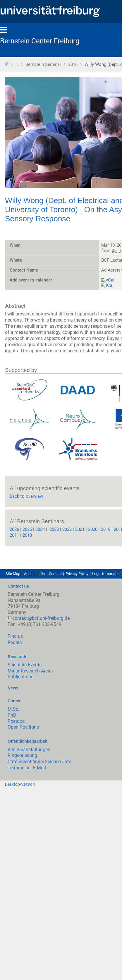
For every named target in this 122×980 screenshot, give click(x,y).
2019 (106, 529)
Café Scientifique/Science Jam (39, 762)
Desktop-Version (20, 784)
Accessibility (35, 574)
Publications (20, 677)
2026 (14, 529)
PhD (12, 715)
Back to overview (26, 496)
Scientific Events (25, 665)
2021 (80, 529)
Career (14, 701)
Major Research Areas (30, 671)
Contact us (18, 586)
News (13, 688)
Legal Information (107, 574)
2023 (54, 529)
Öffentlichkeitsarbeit (28, 741)
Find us (15, 636)
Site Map (13, 574)
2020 (93, 529)
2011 (15, 535)
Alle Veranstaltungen (29, 750)
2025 (27, 529)
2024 (40, 529)
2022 (67, 529)
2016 (73, 64)
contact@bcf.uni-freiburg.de (41, 618)
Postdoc (16, 721)
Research (17, 657)
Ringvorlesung (22, 755)
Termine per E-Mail (27, 768)
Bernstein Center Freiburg (40, 41)
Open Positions (23, 727)
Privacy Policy (77, 574)
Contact (55, 574)
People (15, 642)
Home (7, 64)
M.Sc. (13, 709)
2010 (27, 535)
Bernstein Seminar (43, 64)
